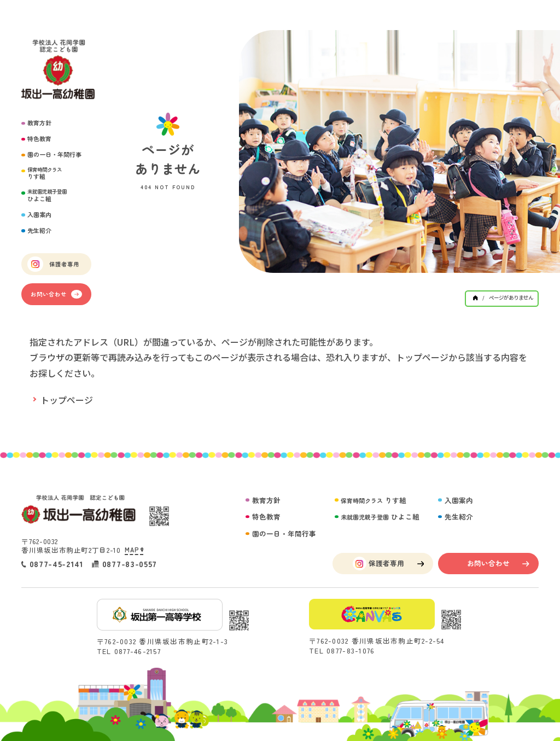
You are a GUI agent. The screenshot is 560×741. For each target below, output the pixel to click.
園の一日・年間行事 (54, 154)
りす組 (45, 174)
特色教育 (39, 139)
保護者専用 (53, 264)
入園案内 (39, 215)
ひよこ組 (47, 196)
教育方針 (39, 123)
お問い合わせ (56, 294)
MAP (134, 550)
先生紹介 (39, 231)
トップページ (67, 400)
